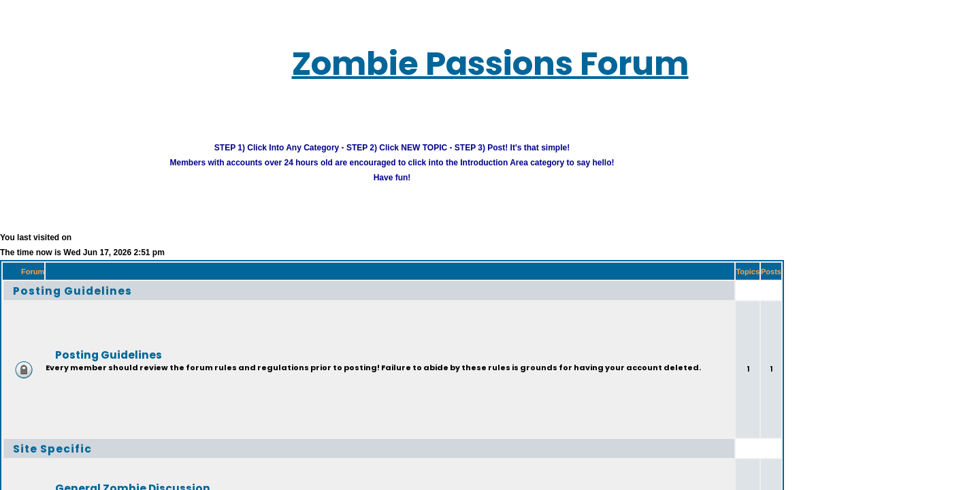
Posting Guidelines (53, 273)
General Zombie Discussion (99, 470)
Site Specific (36, 430)
